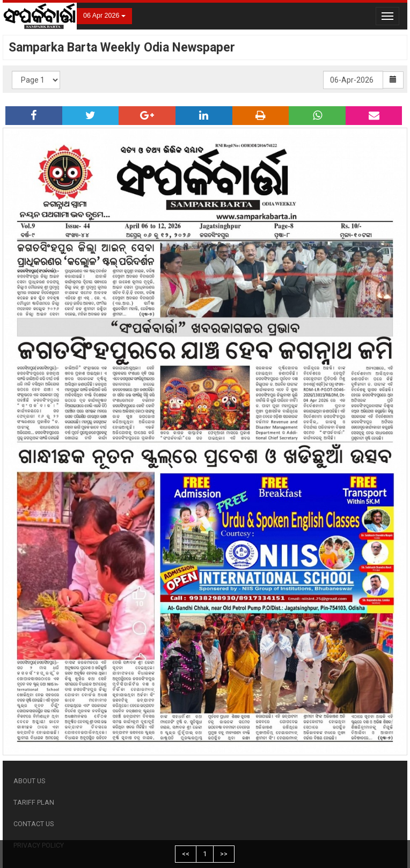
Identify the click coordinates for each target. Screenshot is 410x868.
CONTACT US (34, 824)
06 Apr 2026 (104, 16)
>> (224, 854)
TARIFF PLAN (34, 802)
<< (186, 854)
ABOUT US (29, 781)
